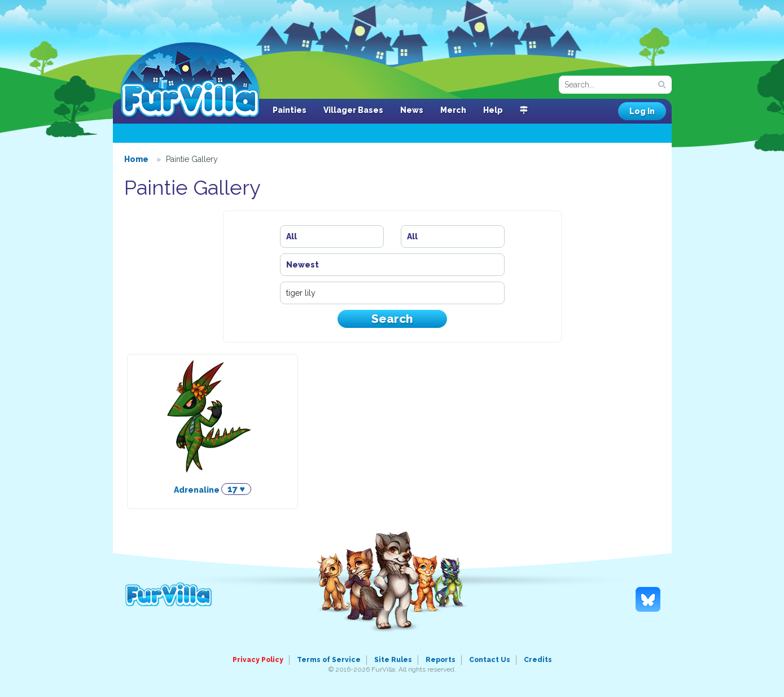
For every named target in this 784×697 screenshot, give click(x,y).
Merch (453, 110)
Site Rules (393, 660)
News (412, 110)
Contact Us (490, 660)
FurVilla (190, 81)
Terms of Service (329, 660)
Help (493, 110)
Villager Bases (353, 110)
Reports (441, 660)
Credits (538, 660)
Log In (642, 111)
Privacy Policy (258, 660)
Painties (290, 110)
